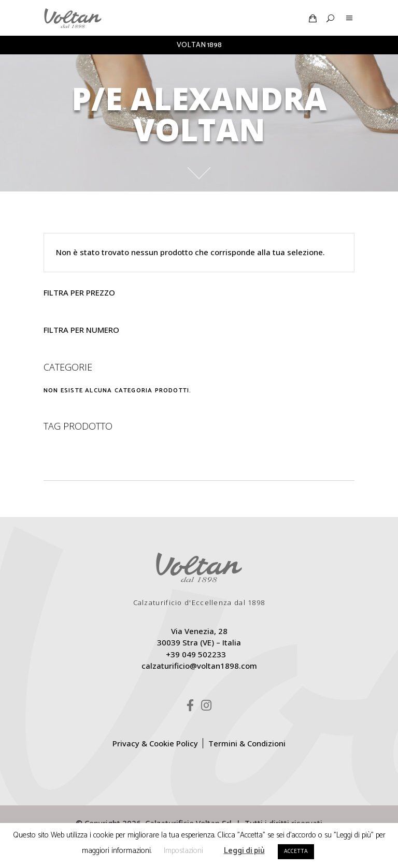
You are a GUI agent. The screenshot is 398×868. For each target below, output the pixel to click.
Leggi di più (244, 851)
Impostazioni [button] (183, 851)
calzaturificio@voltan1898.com (199, 666)
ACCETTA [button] (296, 851)
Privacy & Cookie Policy (155, 743)
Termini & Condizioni (247, 743)
